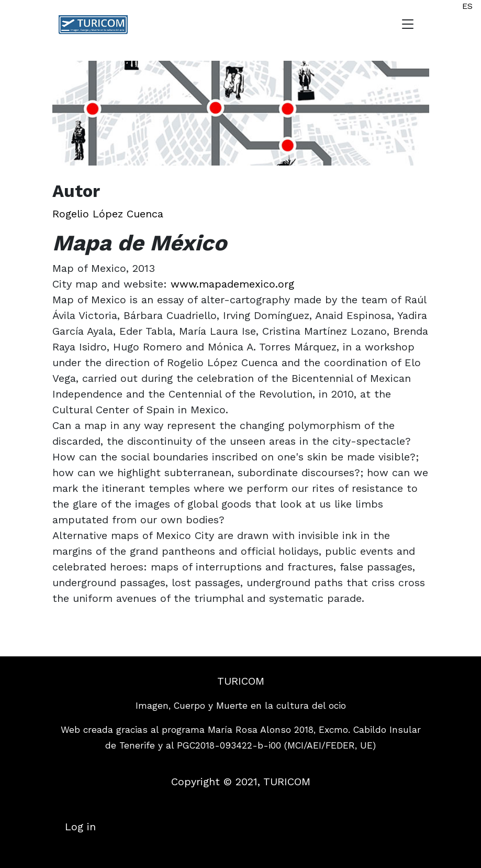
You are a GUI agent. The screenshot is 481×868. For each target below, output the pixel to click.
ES (467, 6)
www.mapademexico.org (232, 284)
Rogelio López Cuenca (108, 214)
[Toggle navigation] (408, 25)
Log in (80, 827)
